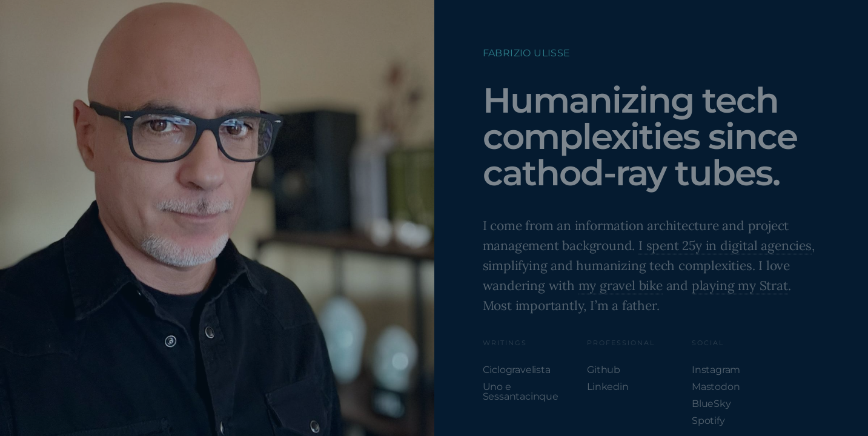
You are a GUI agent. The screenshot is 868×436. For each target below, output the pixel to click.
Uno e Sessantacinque (521, 391)
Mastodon (716, 387)
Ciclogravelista (517, 370)
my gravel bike (621, 286)
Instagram (716, 370)
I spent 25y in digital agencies (725, 246)
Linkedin (608, 387)
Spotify (708, 421)
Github (604, 370)
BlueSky (711, 404)
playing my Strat (740, 286)
